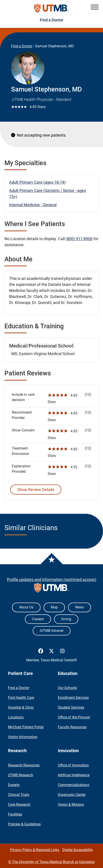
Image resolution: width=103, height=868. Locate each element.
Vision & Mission (71, 805)
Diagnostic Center (72, 795)
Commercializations (74, 785)
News (80, 607)
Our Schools (67, 688)
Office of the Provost (74, 717)
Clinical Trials (19, 795)
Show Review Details (36, 490)
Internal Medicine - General (33, 205)
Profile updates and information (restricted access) (52, 580)
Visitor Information (23, 737)
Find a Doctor (52, 20)
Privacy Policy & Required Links (35, 850)
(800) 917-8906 (79, 239)
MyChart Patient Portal (26, 727)
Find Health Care (21, 698)
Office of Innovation (73, 765)
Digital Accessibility (78, 850)
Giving (66, 619)
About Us (26, 607)
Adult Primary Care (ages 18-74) (37, 182)
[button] (95, 7)
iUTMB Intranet (52, 631)
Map (54, 607)
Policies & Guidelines (24, 824)
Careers (38, 619)
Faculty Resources (72, 727)
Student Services (71, 707)
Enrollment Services (73, 698)
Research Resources (24, 765)
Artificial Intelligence (74, 775)
